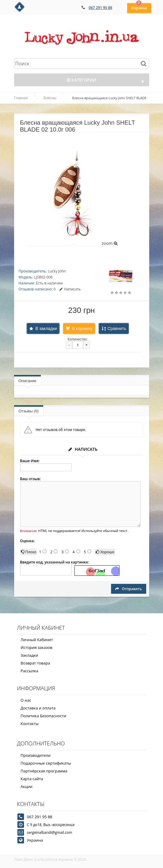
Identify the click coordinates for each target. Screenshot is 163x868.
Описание (28, 381)
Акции (27, 786)
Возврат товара (35, 663)
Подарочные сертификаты (46, 763)
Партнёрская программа (44, 771)
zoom (109, 243)
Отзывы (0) (29, 411)
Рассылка (30, 671)
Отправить (128, 589)
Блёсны (50, 98)
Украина (35, 840)
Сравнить (117, 328)
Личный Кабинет (37, 640)
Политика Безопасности (44, 716)
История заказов (37, 647)
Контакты (30, 724)
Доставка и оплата (38, 708)
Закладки (30, 655)
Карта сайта (32, 779)
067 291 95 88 (101, 8)
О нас (26, 700)
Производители (36, 755)
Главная (21, 98)
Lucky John (57, 271)
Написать (70, 289)
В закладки (46, 328)
